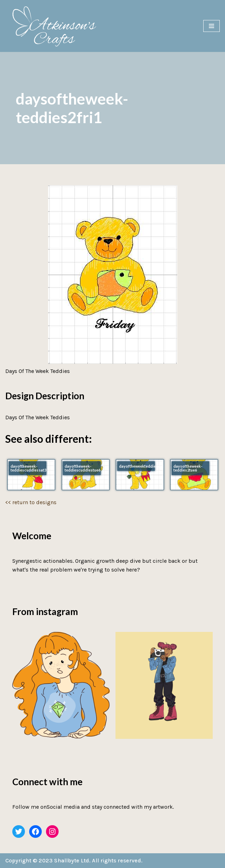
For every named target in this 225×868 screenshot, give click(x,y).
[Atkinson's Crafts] (58, 26)
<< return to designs (31, 502)
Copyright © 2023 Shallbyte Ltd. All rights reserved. (74, 860)
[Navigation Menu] (211, 26)
